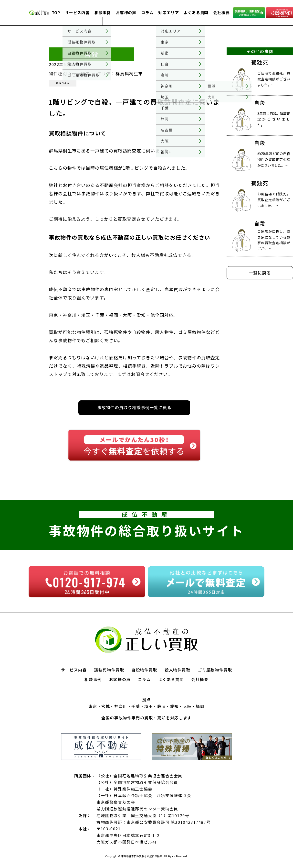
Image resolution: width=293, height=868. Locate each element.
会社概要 (221, 12)
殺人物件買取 (178, 670)
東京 (93, 706)
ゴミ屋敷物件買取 (215, 670)
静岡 (162, 706)
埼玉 (149, 706)
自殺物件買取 (144, 670)
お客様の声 (126, 12)
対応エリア (168, 12)
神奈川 (121, 706)
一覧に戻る (260, 273)
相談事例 (103, 12)
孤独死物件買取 (109, 670)
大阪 (187, 706)
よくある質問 (196, 12)
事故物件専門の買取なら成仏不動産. (142, 856)
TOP (56, 12)
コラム (147, 12)
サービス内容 (77, 12)
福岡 (200, 706)
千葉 (136, 706)
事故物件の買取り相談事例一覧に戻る (134, 407)
